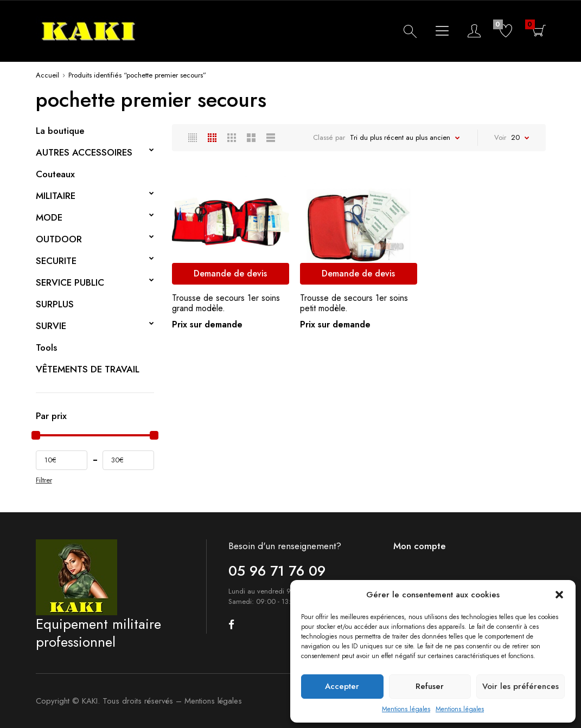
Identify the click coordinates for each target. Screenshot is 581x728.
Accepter (342, 686)
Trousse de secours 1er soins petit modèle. (354, 303)
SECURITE (56, 261)
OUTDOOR (59, 239)
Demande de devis (230, 273)
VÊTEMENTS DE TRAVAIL (88, 369)
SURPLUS (55, 304)
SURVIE (51, 326)
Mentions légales (406, 709)
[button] (559, 595)
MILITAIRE (56, 196)
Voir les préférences (521, 686)
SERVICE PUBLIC (70, 282)
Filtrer (44, 480)
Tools (46, 347)
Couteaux (55, 174)
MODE (49, 217)
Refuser (430, 686)
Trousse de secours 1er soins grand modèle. (226, 303)
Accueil (47, 75)
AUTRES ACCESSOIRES (84, 152)
